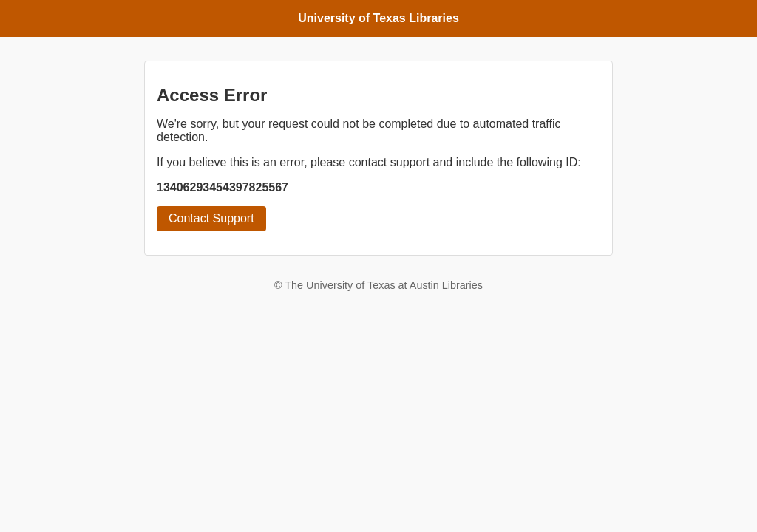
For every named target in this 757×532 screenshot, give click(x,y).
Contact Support (211, 218)
